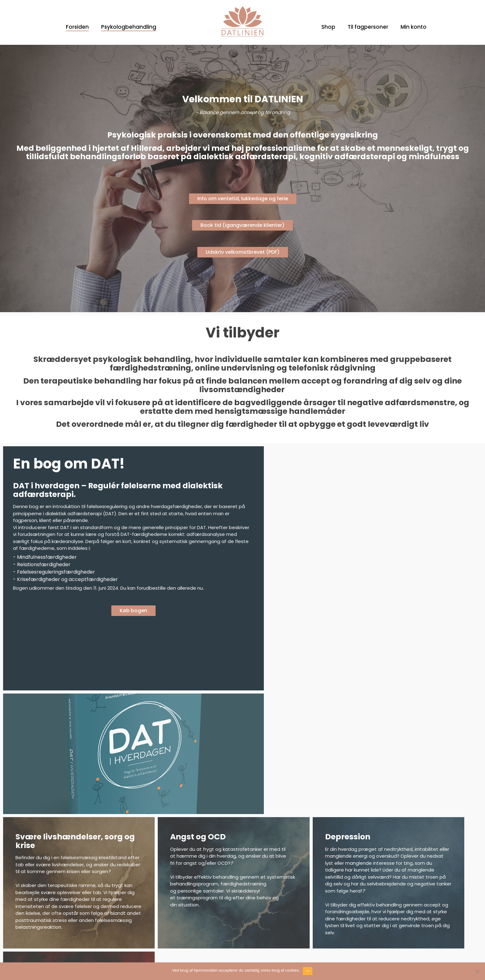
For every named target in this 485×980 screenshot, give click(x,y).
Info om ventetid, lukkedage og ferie (243, 199)
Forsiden (77, 27)
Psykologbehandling (129, 27)
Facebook (143, 910)
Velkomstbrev (32, 916)
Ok (308, 971)
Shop (328, 27)
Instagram (144, 916)
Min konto (414, 27)
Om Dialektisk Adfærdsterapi (48, 910)
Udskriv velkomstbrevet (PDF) (243, 252)
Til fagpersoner (368, 27)
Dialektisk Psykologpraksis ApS (396, 910)
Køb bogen (122, 618)
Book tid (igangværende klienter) (242, 225)
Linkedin (141, 923)
